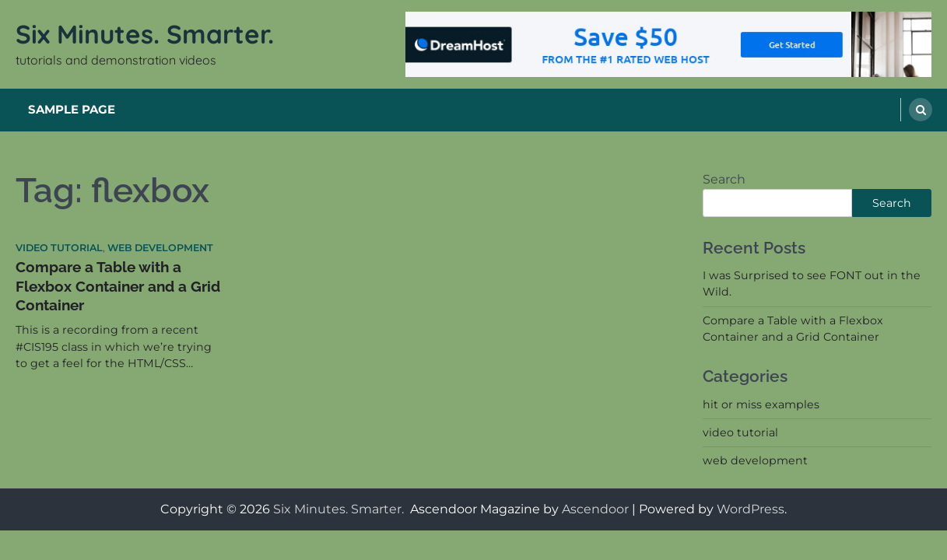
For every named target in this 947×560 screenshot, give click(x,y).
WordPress (751, 509)
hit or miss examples (761, 404)
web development (160, 248)
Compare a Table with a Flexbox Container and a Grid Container (118, 286)
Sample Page (72, 109)
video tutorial (59, 248)
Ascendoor (595, 509)
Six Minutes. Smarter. (148, 34)
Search (724, 179)
